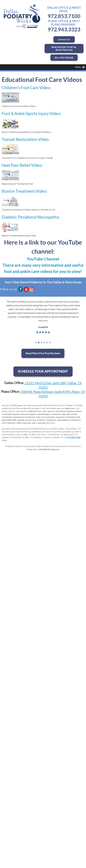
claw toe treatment (45, 417)
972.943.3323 (64, 29)
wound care (30, 420)
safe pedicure (63, 420)
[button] (78, 67)
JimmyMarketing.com (49, 449)
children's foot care (37, 411)
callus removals (24, 423)
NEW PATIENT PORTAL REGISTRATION (64, 48)
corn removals (9, 423)
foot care (56, 408)
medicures (76, 420)
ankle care (70, 408)
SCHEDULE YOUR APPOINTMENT (43, 371)
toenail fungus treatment (49, 414)
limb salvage (18, 420)
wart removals (39, 423)
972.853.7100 (64, 16)
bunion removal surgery (24, 414)
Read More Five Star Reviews (43, 353)
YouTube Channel (43, 259)
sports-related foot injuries (61, 411)
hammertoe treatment (24, 417)
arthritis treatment (46, 420)
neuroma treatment (66, 417)
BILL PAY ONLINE (64, 58)
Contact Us (64, 39)
